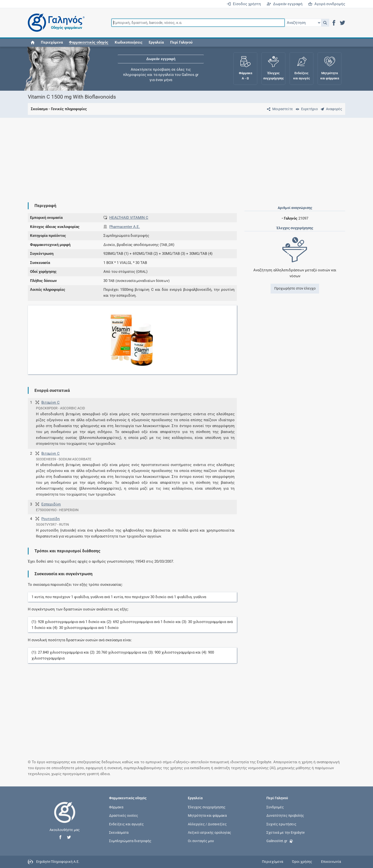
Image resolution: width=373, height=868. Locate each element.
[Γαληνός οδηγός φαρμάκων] (55, 23)
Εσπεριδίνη (51, 504)
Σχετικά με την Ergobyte (285, 832)
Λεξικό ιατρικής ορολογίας (210, 832)
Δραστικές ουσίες (124, 816)
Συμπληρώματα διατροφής (130, 841)
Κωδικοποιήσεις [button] (129, 42)
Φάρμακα (116, 807)
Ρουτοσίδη (51, 519)
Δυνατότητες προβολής (285, 816)
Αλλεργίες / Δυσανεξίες (207, 824)
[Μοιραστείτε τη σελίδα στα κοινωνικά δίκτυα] (279, 109)
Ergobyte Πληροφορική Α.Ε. (58, 862)
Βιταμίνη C (50, 402)
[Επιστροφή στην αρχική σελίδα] (65, 817)
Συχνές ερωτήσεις (281, 824)
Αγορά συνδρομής (327, 4)
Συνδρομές (275, 807)
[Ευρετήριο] (306, 109)
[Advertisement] (172, 156)
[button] (325, 23)
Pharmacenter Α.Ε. (125, 227)
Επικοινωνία (331, 862)
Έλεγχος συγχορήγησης (207, 807)
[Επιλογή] (303, 23)
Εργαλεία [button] (156, 42)
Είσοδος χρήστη (244, 4)
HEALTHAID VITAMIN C (129, 218)
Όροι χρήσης (302, 862)
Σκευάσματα (119, 832)
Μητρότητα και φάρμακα (207, 816)
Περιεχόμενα (52, 42)
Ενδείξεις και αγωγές (126, 824)
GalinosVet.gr (280, 841)
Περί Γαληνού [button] (181, 42)
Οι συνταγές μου (201, 841)
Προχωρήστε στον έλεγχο (295, 288)
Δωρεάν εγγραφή (285, 4)
